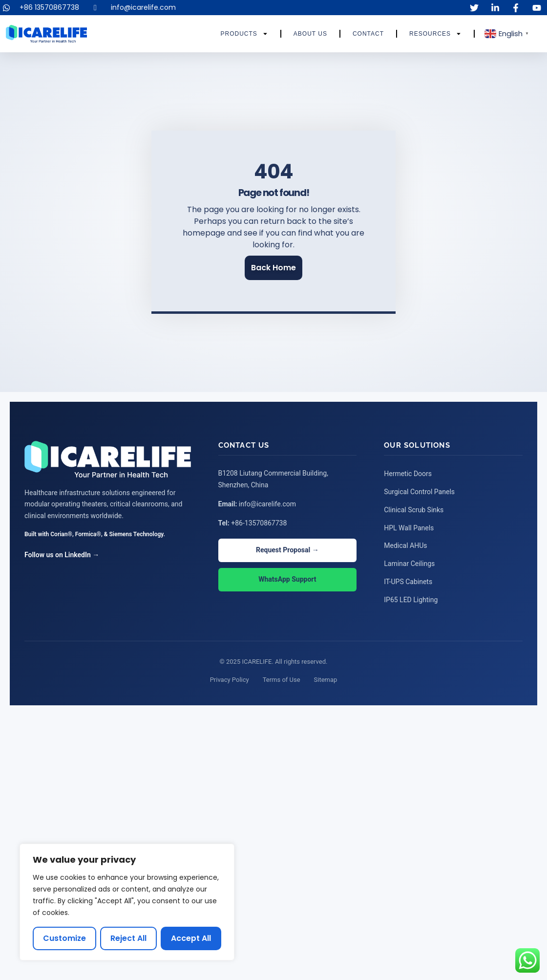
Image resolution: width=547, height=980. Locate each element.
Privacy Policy (230, 677)
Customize (65, 938)
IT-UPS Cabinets (408, 580)
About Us (310, 34)
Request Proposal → (287, 551)
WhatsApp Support (287, 580)
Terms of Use (282, 677)
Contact (368, 34)
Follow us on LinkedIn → (62, 555)
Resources (435, 34)
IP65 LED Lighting (411, 597)
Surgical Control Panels (419, 492)
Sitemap (326, 677)
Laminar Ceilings (409, 562)
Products (244, 34)
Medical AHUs (405, 544)
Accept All (191, 938)
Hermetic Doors (408, 474)
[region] (127, 902)
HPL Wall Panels (409, 527)
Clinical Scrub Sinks (414, 509)
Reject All (129, 938)
